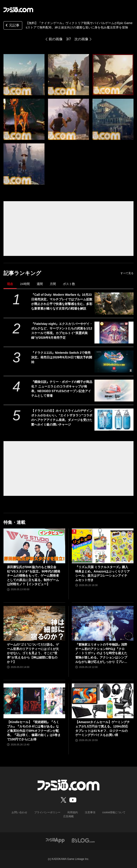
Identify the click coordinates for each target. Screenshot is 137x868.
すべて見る (127, 273)
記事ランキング (22, 273)
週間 (40, 284)
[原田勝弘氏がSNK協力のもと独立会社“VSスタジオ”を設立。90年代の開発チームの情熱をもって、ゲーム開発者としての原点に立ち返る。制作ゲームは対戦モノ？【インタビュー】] (34, 546)
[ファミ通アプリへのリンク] (55, 840)
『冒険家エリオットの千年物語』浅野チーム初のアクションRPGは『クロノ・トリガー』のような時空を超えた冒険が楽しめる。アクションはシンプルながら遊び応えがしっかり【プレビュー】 (101, 653)
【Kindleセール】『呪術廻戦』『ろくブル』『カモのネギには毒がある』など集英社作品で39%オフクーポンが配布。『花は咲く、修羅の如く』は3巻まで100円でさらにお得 (34, 731)
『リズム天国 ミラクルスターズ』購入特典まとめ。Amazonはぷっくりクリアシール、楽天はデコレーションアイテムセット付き (103, 573)
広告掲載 (68, 816)
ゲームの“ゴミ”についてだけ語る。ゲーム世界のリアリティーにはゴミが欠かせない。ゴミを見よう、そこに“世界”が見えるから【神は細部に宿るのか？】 (33, 653)
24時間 (25, 284)
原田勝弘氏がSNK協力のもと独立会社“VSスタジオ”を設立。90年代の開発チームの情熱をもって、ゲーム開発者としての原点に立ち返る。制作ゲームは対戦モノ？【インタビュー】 (34, 576)
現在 (10, 284)
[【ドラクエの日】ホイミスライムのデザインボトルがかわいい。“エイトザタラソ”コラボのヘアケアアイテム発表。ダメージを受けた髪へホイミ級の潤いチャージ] (114, 420)
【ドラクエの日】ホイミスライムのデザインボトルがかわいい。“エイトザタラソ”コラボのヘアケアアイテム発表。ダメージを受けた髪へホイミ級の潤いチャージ (62, 418)
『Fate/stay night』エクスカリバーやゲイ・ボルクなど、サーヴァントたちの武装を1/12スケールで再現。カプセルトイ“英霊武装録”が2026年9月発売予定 (62, 331)
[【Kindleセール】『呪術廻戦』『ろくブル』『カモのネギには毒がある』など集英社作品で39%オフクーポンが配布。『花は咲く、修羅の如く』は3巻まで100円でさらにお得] (34, 701)
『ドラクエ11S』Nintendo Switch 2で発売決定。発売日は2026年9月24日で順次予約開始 (62, 357)
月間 (53, 284)
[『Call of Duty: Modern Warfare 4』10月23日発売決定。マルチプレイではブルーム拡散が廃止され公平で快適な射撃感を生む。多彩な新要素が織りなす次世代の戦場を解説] (114, 304)
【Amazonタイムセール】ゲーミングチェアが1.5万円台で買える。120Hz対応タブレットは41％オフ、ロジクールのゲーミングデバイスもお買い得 (103, 728)
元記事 (12, 26)
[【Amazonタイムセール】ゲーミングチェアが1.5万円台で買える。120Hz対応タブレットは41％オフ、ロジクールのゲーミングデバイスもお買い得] (103, 701)
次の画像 (81, 39)
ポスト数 (69, 284)
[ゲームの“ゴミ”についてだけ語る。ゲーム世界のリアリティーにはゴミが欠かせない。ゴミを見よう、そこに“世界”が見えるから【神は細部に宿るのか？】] (34, 623)
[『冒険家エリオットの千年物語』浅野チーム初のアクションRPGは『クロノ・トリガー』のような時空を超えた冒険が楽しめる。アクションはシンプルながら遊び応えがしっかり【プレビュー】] (103, 623)
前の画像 (56, 39)
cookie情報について (114, 812)
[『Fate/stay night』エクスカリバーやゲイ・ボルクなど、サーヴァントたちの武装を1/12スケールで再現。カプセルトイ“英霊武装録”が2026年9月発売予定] (114, 333)
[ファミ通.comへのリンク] (18, 10)
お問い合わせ (19, 812)
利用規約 (73, 812)
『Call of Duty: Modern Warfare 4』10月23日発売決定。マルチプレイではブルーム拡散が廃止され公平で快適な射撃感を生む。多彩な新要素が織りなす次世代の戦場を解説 (62, 302)
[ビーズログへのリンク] (83, 840)
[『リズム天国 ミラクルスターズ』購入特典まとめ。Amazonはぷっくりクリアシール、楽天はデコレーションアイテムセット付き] (103, 546)
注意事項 (90, 812)
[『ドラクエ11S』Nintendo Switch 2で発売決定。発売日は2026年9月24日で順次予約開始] (114, 362)
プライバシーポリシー (47, 812)
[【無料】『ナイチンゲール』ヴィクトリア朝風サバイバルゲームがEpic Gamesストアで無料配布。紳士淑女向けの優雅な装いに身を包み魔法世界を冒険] (24, 75)
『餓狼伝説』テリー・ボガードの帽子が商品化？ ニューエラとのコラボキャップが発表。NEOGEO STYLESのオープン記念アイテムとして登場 (62, 389)
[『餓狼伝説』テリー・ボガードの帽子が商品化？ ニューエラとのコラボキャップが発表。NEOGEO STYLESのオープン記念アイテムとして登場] (114, 391)
